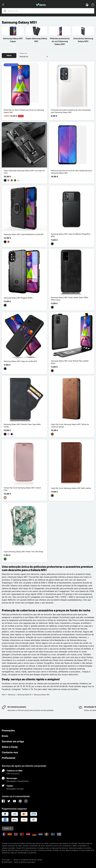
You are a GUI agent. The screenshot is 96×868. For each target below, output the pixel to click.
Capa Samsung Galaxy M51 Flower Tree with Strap (23, 552)
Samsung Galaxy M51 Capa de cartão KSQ (20, 361)
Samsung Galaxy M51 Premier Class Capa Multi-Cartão (22, 425)
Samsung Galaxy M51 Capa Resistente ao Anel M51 (24, 234)
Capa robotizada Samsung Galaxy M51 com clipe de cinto (24, 172)
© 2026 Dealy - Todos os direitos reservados (19, 862)
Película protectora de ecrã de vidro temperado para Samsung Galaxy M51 (71, 172)
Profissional (8, 758)
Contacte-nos (10, 752)
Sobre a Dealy (10, 747)
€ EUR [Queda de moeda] (7, 828)
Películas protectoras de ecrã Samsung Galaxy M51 (60, 41)
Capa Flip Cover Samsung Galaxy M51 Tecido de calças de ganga (70, 425)
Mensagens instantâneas (18, 781)
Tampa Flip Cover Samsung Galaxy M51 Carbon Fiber (22, 489)
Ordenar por (23, 53)
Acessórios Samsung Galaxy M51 (83, 40)
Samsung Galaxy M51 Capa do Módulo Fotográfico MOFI (71, 235)
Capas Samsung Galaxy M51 (36, 40)
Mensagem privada (15, 789)
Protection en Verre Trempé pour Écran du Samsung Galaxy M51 (24, 111)
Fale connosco (13, 773)
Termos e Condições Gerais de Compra (28, 860)
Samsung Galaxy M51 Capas (13, 40)
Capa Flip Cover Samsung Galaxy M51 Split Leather (71, 488)
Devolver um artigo (13, 741)
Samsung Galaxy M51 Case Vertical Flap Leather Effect (70, 362)
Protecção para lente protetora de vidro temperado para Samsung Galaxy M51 (71, 111)
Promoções (8, 731)
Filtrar (9, 55)
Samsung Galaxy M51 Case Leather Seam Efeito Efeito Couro (70, 299)
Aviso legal (6, 860)
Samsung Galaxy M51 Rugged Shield (18, 298)
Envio (5, 736)
